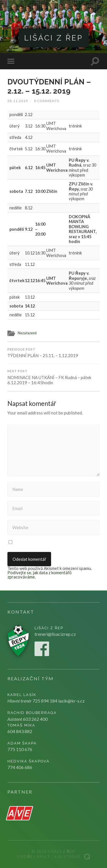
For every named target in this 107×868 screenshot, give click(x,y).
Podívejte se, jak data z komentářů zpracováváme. (39, 575)
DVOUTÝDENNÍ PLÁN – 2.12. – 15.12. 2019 (49, 86)
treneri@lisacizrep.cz (55, 634)
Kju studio (67, 857)
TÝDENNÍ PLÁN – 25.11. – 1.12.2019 (53, 353)
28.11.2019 (18, 101)
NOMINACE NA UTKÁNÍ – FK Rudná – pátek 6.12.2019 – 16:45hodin (53, 377)
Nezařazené (27, 333)
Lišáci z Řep (54, 38)
